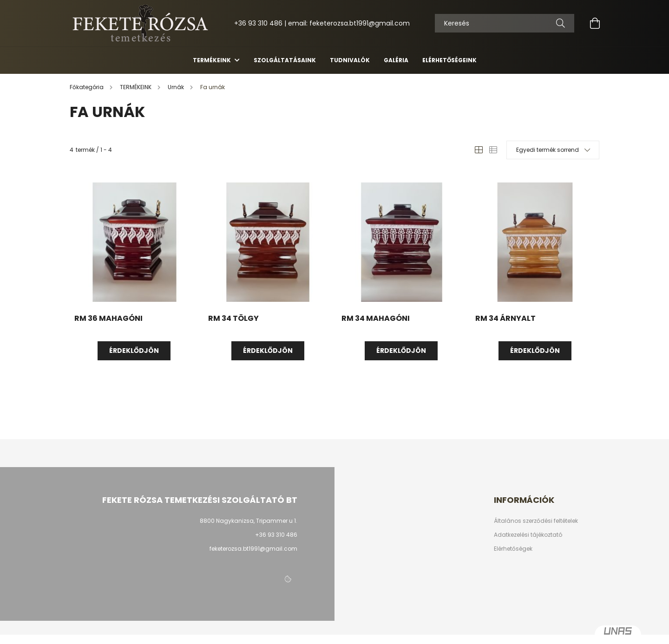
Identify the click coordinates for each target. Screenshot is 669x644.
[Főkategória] (87, 87)
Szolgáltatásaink (285, 60)
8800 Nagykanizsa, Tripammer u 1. (249, 521)
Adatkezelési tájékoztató (528, 535)
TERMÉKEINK (213, 60)
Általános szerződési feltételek (536, 521)
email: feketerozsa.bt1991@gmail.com (349, 23)
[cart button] (595, 23)
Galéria (396, 60)
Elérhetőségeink (449, 60)
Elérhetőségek (513, 549)
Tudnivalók (350, 60)
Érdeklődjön (134, 351)
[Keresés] (561, 23)
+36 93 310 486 (258, 23)
